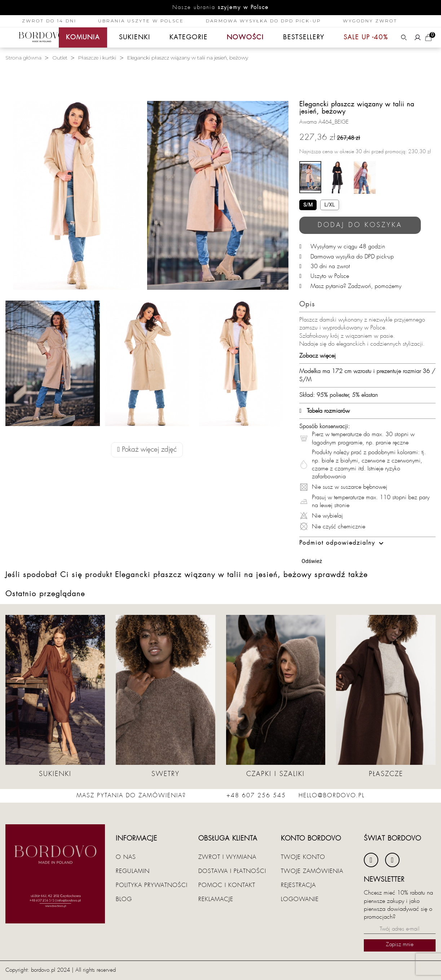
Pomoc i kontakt (227, 885)
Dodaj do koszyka (360, 225)
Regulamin (133, 871)
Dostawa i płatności (232, 871)
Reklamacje (216, 899)
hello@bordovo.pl (332, 795)
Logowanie (300, 899)
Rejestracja (298, 885)
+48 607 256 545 (256, 795)
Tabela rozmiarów (325, 411)
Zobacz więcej (317, 356)
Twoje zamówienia (312, 871)
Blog (124, 899)
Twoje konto (303, 857)
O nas (126, 857)
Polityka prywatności (152, 885)
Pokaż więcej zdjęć (147, 450)
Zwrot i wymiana (227, 857)
